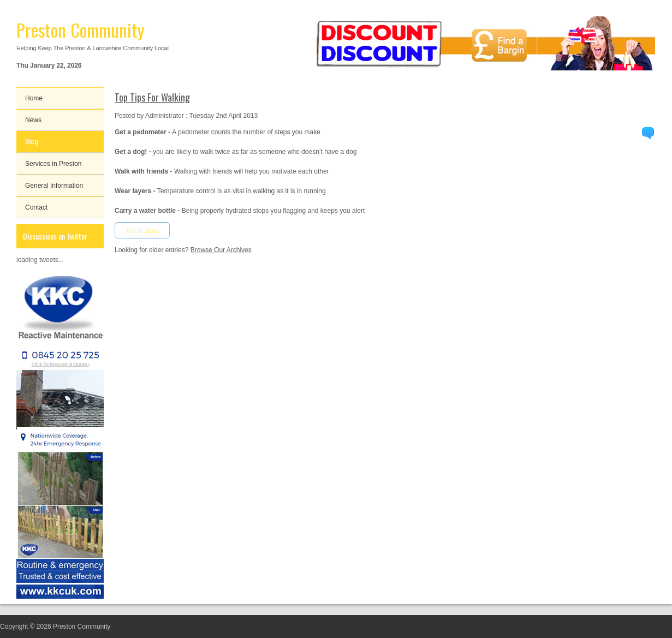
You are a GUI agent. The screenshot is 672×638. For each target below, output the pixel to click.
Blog (32, 142)
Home (34, 98)
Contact (36, 207)
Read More (142, 230)
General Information (54, 186)
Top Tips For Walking (152, 97)
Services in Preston (53, 164)
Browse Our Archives (221, 250)
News (33, 120)
